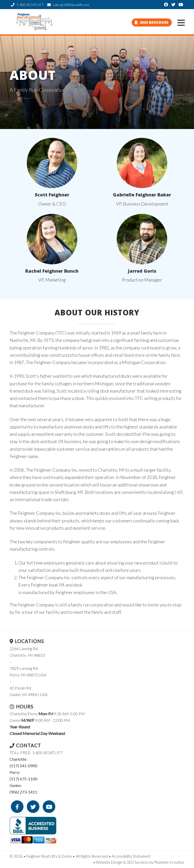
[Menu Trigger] (181, 22)
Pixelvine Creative (169, 862)
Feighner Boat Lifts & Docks (35, 22)
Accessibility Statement (131, 856)
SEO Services (138, 862)
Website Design (109, 862)
